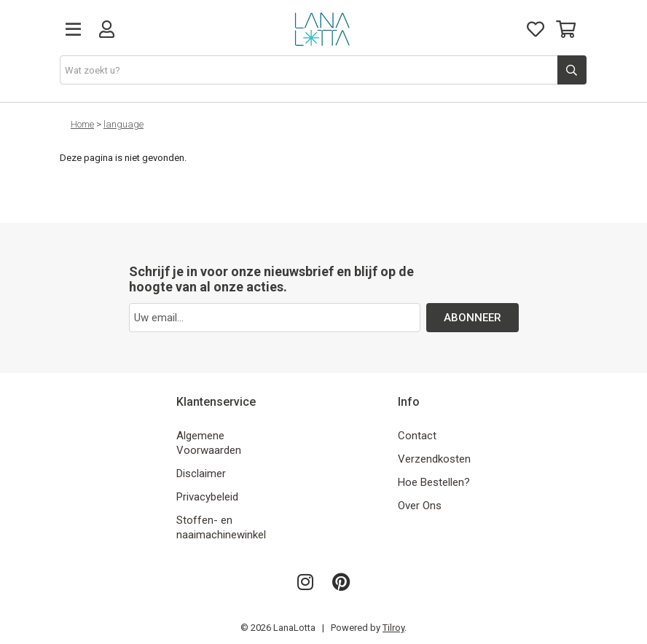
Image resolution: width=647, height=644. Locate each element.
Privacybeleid (207, 497)
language (123, 124)
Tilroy (393, 628)
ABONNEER (472, 318)
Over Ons (420, 506)
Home (82, 124)
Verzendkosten (434, 459)
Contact (417, 436)
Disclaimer (201, 474)
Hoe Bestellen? (434, 482)
